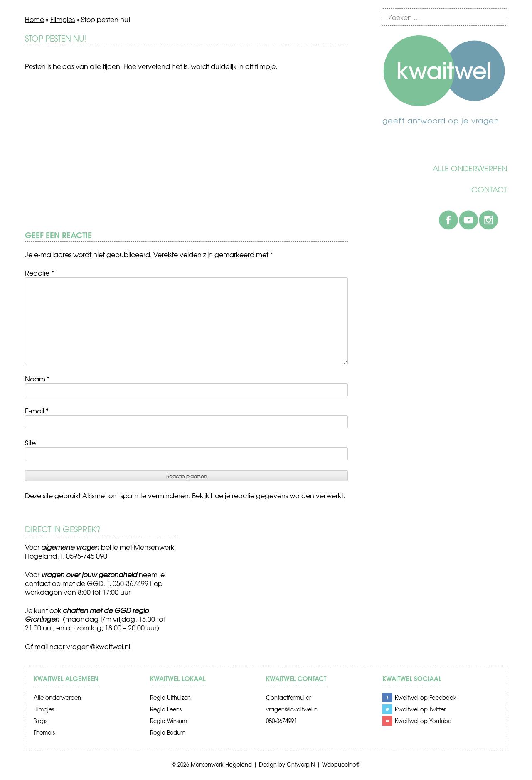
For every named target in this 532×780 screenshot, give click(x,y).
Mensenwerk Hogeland (221, 764)
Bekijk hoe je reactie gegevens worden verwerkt (268, 495)
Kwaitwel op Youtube (423, 721)
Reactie (39, 273)
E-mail (37, 411)
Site (30, 443)
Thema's (44, 732)
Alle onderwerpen (470, 168)
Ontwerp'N (301, 764)
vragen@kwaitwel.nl (98, 646)
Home (34, 19)
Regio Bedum (168, 732)
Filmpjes (63, 19)
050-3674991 (281, 721)
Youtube (468, 220)
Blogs (41, 721)
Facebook (448, 220)
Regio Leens (166, 709)
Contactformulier (288, 698)
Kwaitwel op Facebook (426, 698)
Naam (37, 379)
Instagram (488, 220)
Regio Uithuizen (170, 698)
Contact (489, 189)
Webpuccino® (341, 764)
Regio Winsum (169, 721)
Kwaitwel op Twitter (420, 709)
